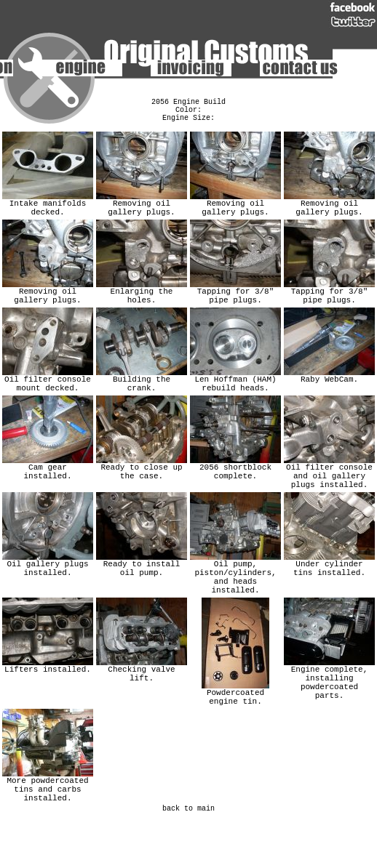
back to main (188, 856)
